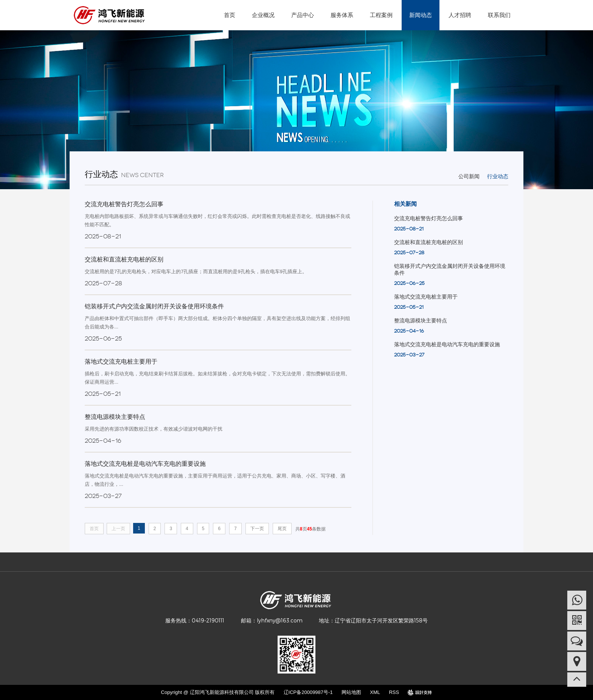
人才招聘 (460, 15)
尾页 (282, 529)
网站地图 (351, 692)
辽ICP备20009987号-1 (308, 692)
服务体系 (342, 15)
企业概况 (263, 15)
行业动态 (498, 176)
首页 (230, 15)
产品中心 (303, 15)
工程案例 (381, 15)
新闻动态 (421, 15)
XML (375, 692)
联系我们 (499, 15)
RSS (394, 692)
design (420, 692)
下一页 (257, 529)
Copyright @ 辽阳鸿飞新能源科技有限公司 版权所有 (218, 692)
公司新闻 (469, 176)
